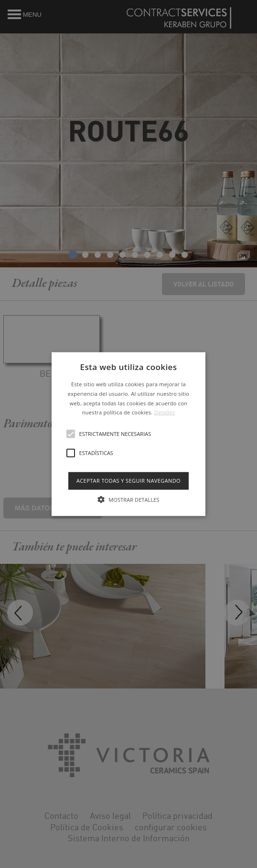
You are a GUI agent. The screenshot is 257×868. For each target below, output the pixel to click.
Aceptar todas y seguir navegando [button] (128, 481)
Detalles (165, 412)
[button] (129, 434)
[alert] (128, 434)
